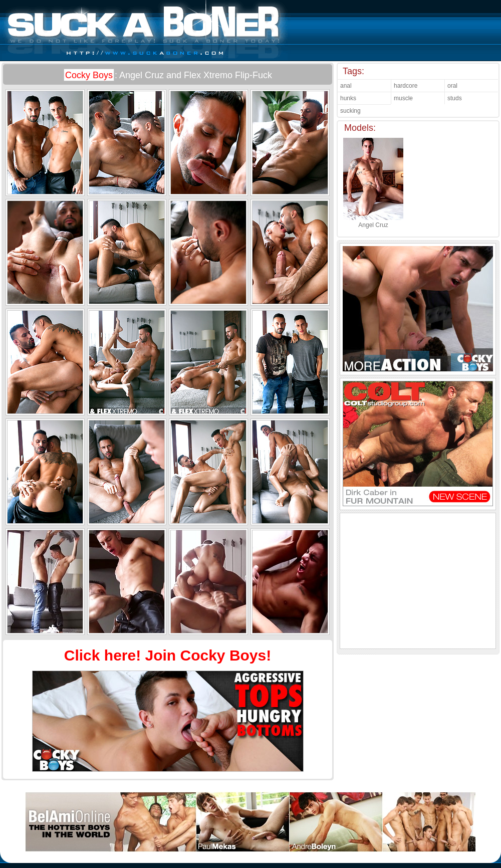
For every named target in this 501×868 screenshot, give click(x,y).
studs (455, 98)
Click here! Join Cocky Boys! (168, 655)
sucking (350, 111)
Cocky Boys (89, 75)
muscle (403, 98)
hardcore (406, 86)
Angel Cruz (373, 222)
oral (452, 86)
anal (346, 86)
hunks (348, 98)
